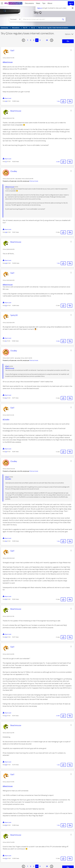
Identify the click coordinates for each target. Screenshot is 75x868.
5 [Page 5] (40, 40)
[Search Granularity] (16, 19)
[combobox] (42, 19)
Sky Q (38, 12)
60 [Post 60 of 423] (6, 858)
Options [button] (68, 34)
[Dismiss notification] (73, 8)
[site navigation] (2, 3)
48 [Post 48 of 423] (6, 232)
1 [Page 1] (28, 40)
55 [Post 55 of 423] (6, 599)
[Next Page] (52, 40)
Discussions (29, 3)
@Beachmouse (8, 62)
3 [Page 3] (34, 40)
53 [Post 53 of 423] (6, 452)
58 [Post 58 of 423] (6, 765)
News (38, 3)
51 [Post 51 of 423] (6, 341)
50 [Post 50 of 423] (6, 305)
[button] (71, 50)
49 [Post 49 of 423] (6, 263)
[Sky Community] (13, 3)
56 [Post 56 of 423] (6, 637)
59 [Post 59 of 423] (6, 825)
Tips (44, 3)
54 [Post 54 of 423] (6, 541)
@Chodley (6, 419)
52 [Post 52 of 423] (6, 398)
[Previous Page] (23, 40)
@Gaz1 (7, 366)
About (50, 3)
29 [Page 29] (47, 40)
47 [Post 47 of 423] (6, 162)
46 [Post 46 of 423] (6, 101)
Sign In (71, 3)
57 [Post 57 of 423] (6, 716)
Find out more (34, 181)
